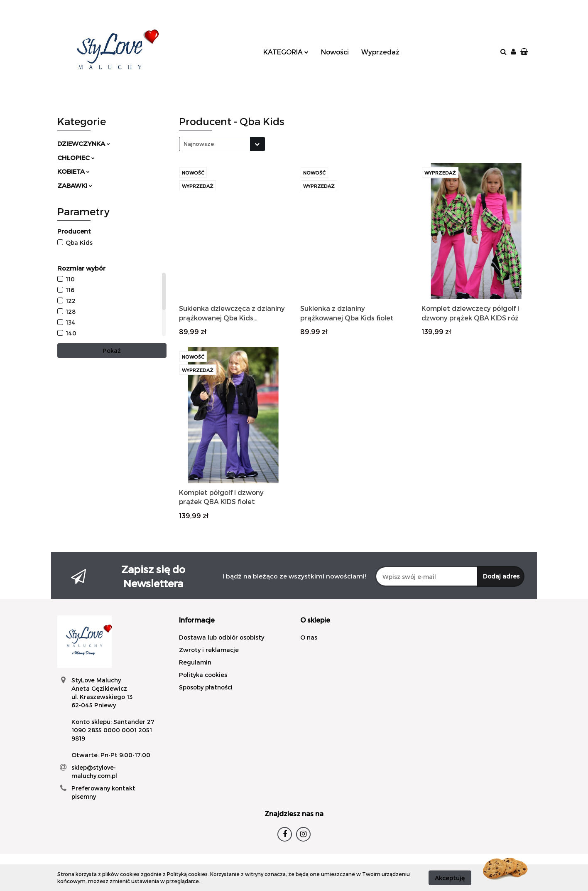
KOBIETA (73, 171)
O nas (309, 637)
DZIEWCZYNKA (84, 143)
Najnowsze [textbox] (199, 144)
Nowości (335, 52)
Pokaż (112, 351)
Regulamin (195, 662)
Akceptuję (450, 877)
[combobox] (222, 144)
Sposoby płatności (206, 687)
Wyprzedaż (380, 52)
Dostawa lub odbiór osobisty (222, 637)
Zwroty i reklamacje (209, 650)
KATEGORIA (286, 52)
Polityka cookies (203, 675)
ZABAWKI (75, 185)
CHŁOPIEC (76, 158)
